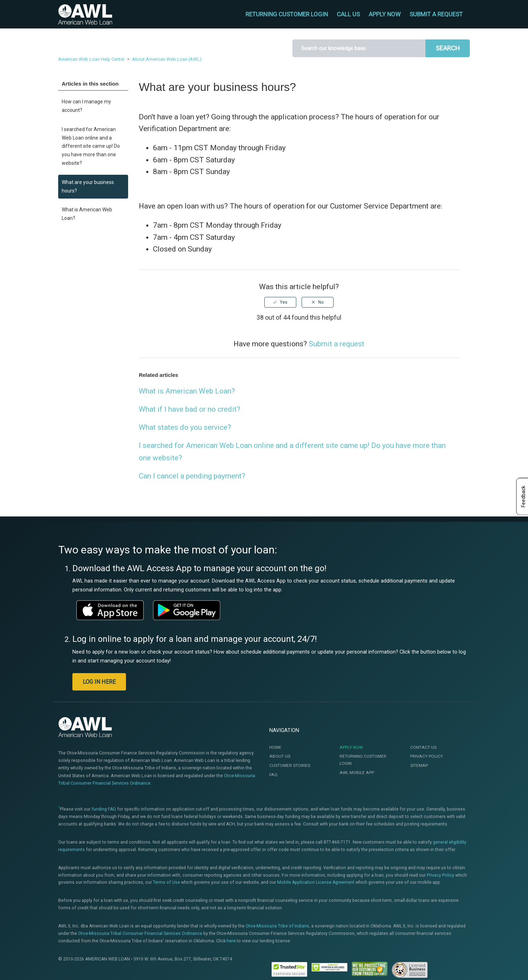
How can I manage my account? (86, 106)
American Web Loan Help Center (91, 59)
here (231, 941)
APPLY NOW (385, 14)
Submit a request (436, 14)
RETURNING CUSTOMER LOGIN (287, 14)
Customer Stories (290, 765)
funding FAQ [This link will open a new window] (104, 809)
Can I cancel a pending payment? (192, 476)
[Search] (359, 48)
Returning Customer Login (363, 760)
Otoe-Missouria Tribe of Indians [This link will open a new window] (277, 926)
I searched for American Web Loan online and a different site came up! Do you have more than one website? (91, 146)
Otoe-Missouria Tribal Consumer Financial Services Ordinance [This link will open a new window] (140, 933)
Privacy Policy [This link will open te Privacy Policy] (441, 875)
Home (275, 747)
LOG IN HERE (99, 682)
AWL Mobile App (357, 773)
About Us (280, 756)
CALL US (348, 14)
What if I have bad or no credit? (189, 409)
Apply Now (351, 747)
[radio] (280, 302)
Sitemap (419, 765)
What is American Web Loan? (87, 214)
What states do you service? (185, 427)
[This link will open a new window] (110, 610)
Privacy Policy (427, 756)
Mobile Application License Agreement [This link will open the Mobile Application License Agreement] (316, 882)
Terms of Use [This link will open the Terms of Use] (166, 882)
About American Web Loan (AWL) (167, 59)
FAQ (273, 775)
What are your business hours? (88, 186)
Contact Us (423, 747)
